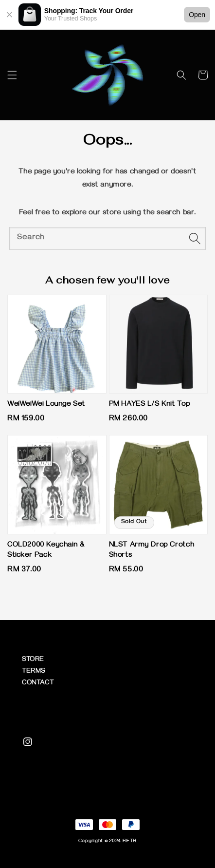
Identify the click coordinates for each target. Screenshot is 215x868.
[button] (12, 75)
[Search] (195, 238)
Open (197, 15)
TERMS (34, 672)
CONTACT (38, 684)
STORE (33, 660)
